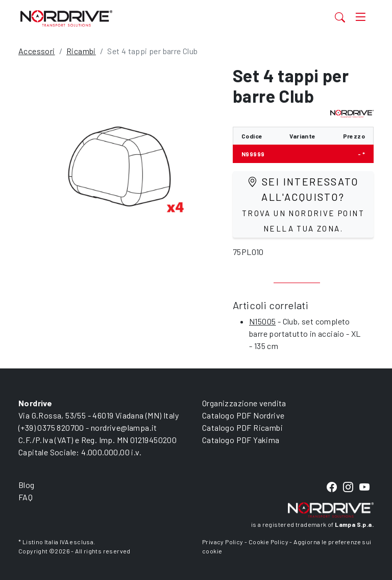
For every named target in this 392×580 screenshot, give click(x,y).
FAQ (26, 497)
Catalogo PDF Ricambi (242, 427)
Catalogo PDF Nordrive (243, 415)
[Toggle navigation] (360, 17)
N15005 (262, 321)
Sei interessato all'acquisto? (303, 204)
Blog (27, 485)
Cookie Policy (268, 542)
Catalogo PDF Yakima (241, 440)
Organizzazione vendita (244, 403)
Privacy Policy (223, 542)
